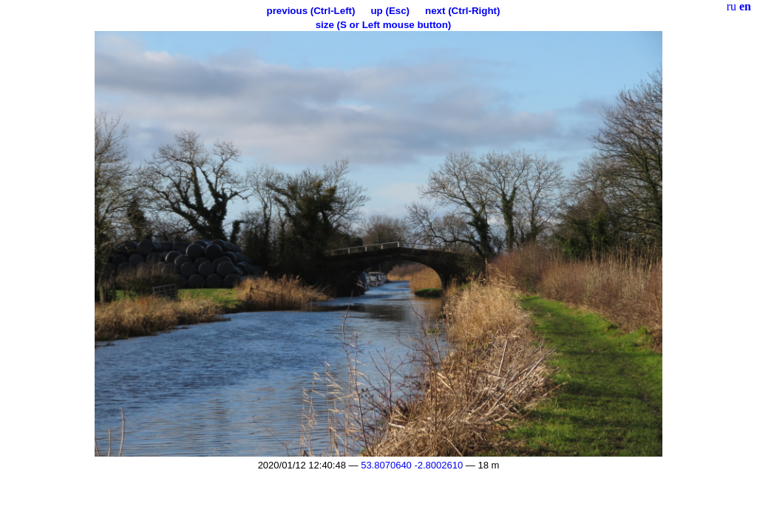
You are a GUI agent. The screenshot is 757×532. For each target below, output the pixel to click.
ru (731, 6)
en (745, 6)
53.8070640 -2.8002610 (412, 465)
